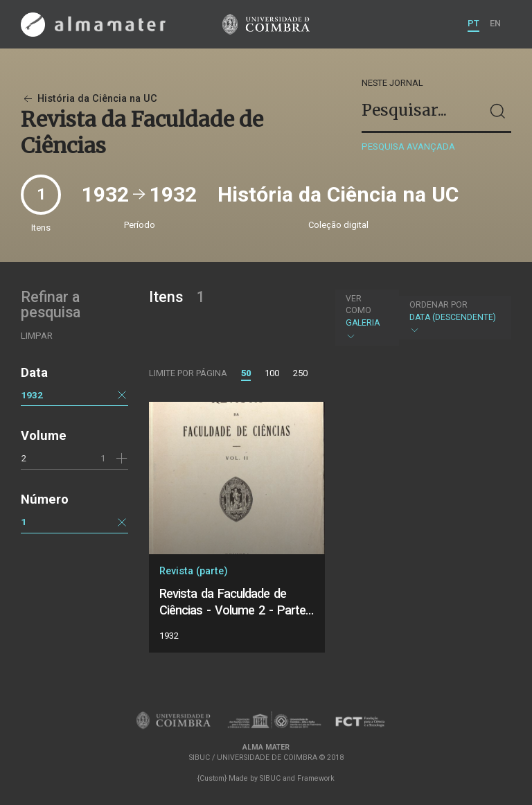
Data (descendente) (453, 318)
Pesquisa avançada (408, 147)
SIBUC (270, 778)
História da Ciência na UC (89, 99)
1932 (32, 395)
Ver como (358, 304)
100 (272, 373)
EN (495, 23)
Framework (316, 778)
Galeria (365, 317)
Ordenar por (438, 305)
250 (300, 373)
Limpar (37, 336)
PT (473, 23)
